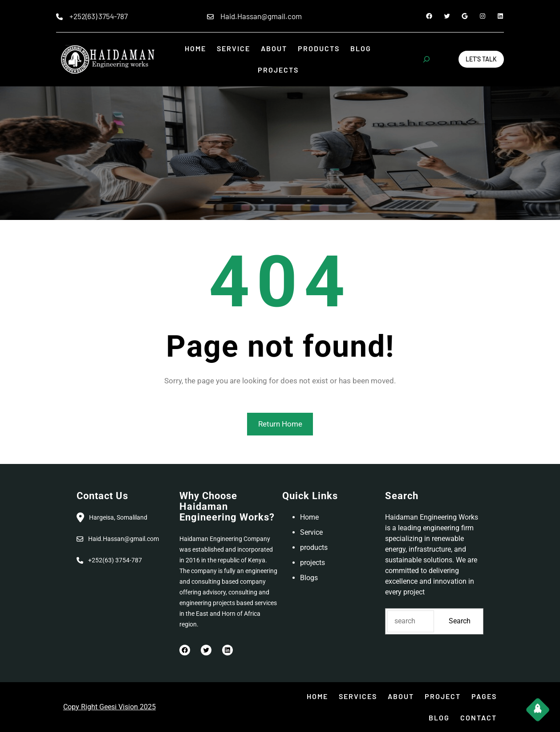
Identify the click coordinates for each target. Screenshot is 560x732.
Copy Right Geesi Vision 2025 (110, 707)
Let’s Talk (481, 59)
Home (309, 517)
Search (460, 621)
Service (311, 532)
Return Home (280, 424)
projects (312, 563)
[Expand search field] (426, 59)
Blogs (309, 578)
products (314, 547)
